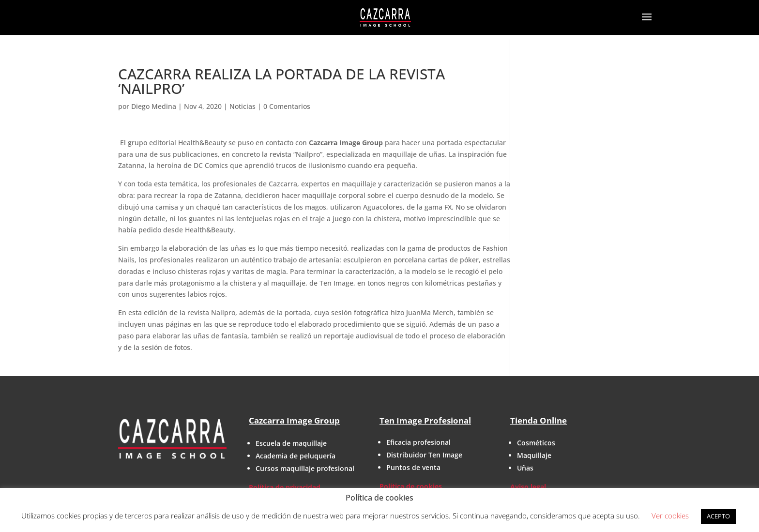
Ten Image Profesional (425, 420)
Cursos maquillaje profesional (305, 468)
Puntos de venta (413, 467)
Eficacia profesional (418, 442)
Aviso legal (528, 487)
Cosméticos (536, 443)
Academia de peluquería (296, 456)
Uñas (525, 468)
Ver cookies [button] (670, 516)
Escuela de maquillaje (291, 443)
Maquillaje (534, 455)
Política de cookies (411, 486)
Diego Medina (154, 106)
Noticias (243, 106)
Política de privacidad (285, 487)
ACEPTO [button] (718, 516)
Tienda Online (539, 420)
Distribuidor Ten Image (424, 455)
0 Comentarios (287, 106)
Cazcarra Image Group (294, 420)
